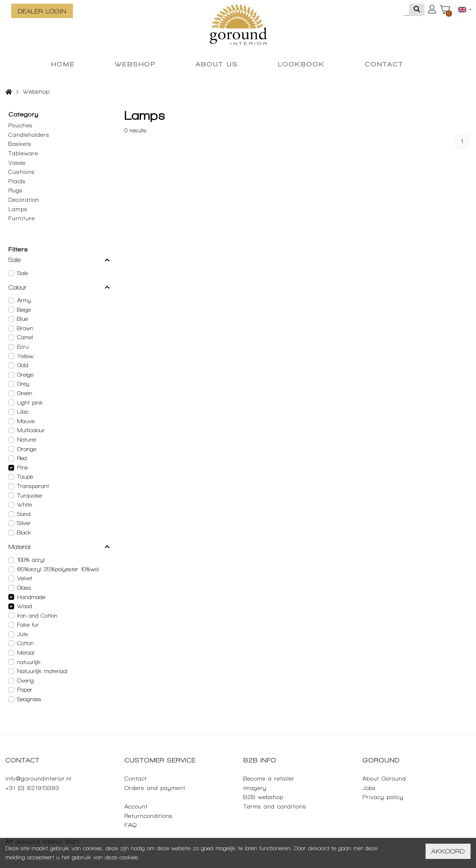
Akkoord (448, 851)
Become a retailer (269, 779)
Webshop (36, 92)
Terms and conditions (275, 806)
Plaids (17, 181)
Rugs (16, 190)
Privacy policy (383, 797)
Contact (136, 779)
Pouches (20, 125)
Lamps (18, 209)
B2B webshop (263, 797)
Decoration (24, 200)
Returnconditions (149, 816)
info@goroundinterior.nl (38, 779)
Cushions (22, 172)
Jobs (369, 788)
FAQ (131, 825)
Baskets (20, 144)
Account (136, 806)
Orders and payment (155, 788)
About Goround (384, 779)
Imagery (255, 788)
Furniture (22, 218)
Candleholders (29, 135)
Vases (17, 163)
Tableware (23, 153)
